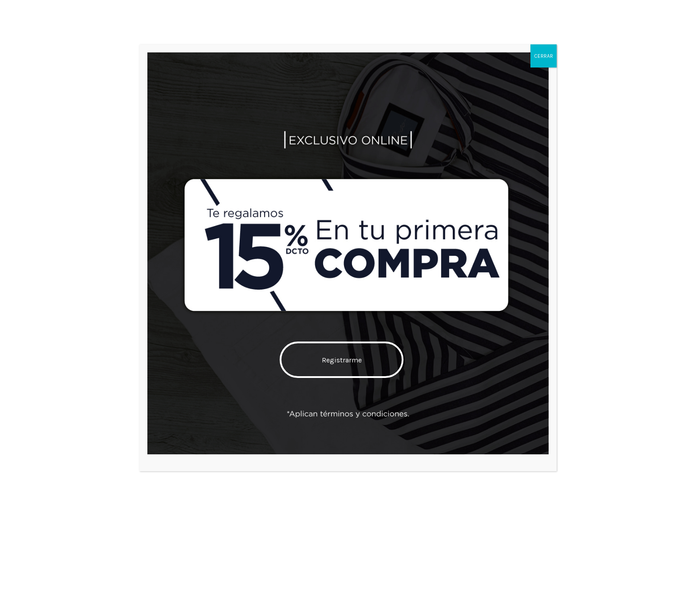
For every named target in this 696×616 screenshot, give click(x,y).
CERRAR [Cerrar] (544, 56)
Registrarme (342, 360)
